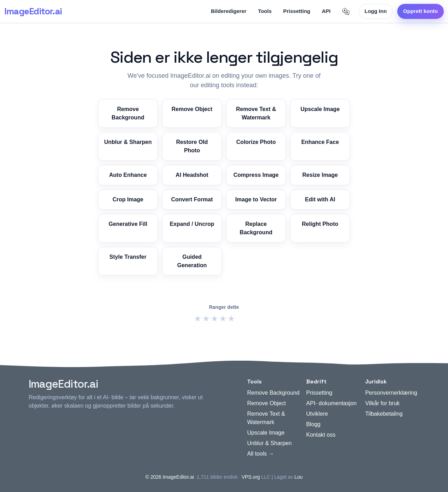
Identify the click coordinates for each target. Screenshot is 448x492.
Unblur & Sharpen (128, 142)
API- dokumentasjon (331, 403)
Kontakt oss (321, 435)
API (326, 11)
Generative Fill (128, 224)
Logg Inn (376, 11)
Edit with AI (320, 199)
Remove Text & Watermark (256, 113)
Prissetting (297, 11)
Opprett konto (421, 11)
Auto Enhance (128, 175)
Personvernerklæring (391, 393)
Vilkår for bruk (382, 403)
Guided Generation (192, 261)
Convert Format (192, 199)
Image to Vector (256, 199)
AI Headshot (192, 175)
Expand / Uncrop (192, 224)
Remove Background (128, 113)
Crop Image (128, 199)
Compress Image (256, 175)
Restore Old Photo (192, 146)
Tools (265, 11)
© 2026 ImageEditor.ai (170, 477)
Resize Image (320, 175)
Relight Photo (320, 224)
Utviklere (317, 414)
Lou (298, 477)
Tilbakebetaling (384, 414)
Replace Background (256, 228)
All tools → (260, 454)
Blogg (313, 424)
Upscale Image (320, 109)
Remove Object (192, 109)
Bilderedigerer (229, 11)
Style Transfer (128, 257)
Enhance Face (320, 142)
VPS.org (251, 477)
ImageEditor (33, 11)
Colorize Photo (256, 142)
